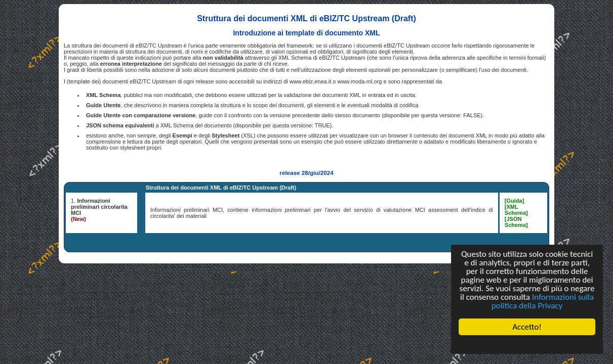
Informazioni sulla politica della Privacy (543, 301)
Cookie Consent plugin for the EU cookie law (527, 344)
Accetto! (527, 327)
